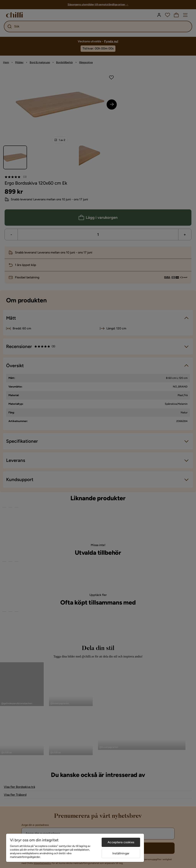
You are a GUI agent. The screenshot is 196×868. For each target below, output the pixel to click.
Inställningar (121, 853)
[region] (75, 848)
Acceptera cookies (121, 842)
